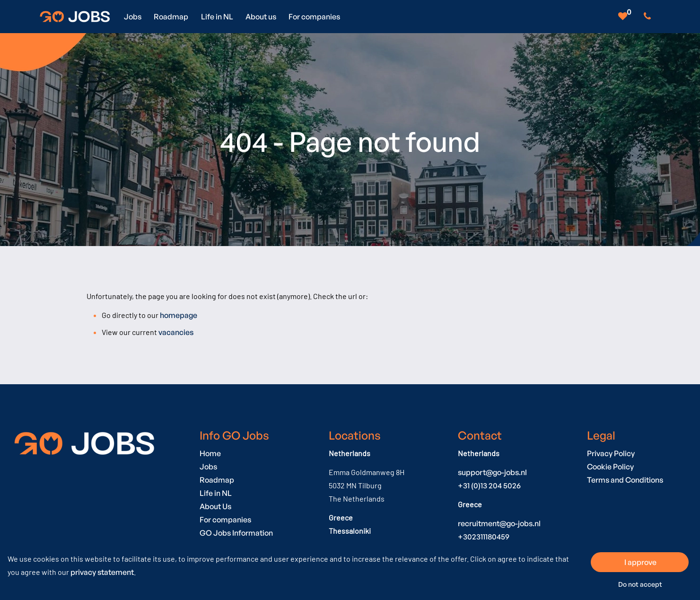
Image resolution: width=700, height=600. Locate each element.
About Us (215, 506)
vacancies (176, 332)
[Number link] (649, 17)
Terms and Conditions (625, 480)
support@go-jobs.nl (492, 472)
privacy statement (102, 572)
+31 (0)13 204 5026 (489, 485)
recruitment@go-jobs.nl (499, 523)
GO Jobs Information (236, 533)
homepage (179, 315)
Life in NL (216, 493)
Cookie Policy (610, 467)
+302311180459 (484, 537)
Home (210, 453)
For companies (225, 520)
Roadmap (217, 480)
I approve (640, 562)
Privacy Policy (611, 453)
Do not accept (640, 584)
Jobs (208, 467)
